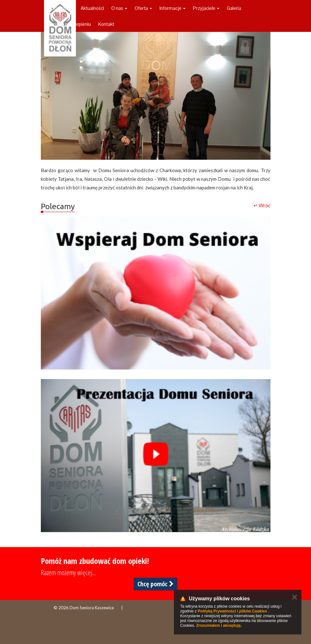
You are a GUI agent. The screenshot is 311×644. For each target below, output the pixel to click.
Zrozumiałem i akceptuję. (219, 626)
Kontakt (106, 24)
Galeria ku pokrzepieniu (67, 24)
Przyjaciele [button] (206, 8)
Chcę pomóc (155, 584)
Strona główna (59, 8)
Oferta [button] (143, 8)
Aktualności (92, 8)
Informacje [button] (173, 8)
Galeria (234, 8)
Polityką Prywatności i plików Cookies (232, 611)
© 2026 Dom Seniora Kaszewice (84, 608)
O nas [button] (119, 8)
